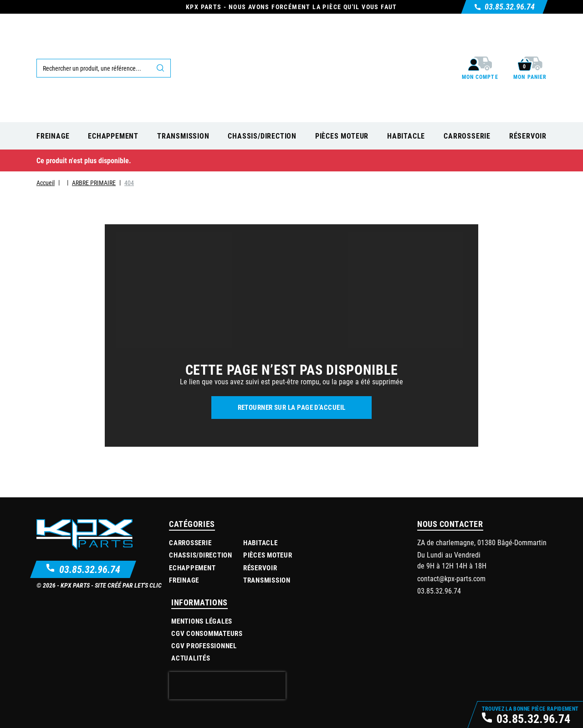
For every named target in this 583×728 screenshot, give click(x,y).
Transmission (267, 580)
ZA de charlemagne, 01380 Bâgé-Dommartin (482, 542)
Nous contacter (450, 524)
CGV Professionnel (204, 645)
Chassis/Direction (201, 555)
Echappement (192, 568)
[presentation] (227, 686)
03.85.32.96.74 (90, 569)
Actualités (191, 658)
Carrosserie (190, 542)
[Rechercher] (104, 68)
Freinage (184, 580)
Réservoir (260, 568)
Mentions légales (202, 621)
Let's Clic (148, 585)
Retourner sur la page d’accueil (292, 407)
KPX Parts (75, 585)
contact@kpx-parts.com (451, 578)
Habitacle (261, 542)
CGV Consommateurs (207, 633)
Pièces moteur (268, 555)
